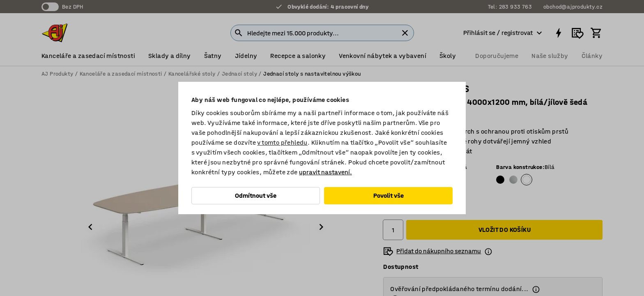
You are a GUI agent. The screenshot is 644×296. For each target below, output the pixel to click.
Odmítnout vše (256, 195)
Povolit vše (389, 195)
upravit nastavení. (325, 172)
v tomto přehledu (282, 142)
